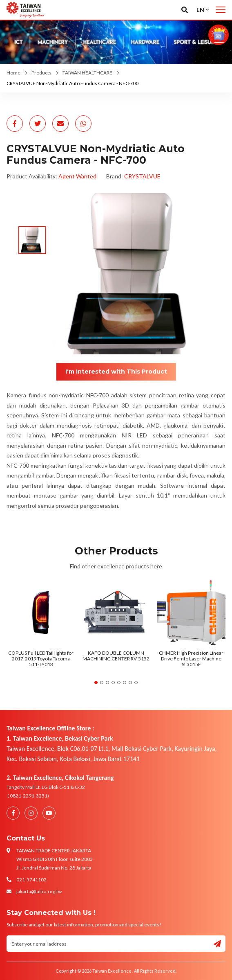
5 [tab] (119, 683)
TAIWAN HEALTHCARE (87, 73)
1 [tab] (96, 683)
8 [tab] (136, 683)
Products (41, 73)
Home (13, 73)
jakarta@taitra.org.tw (39, 891)
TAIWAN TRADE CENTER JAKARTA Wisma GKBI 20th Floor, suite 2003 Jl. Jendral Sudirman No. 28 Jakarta (55, 859)
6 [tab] (125, 683)
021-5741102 (31, 880)
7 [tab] (130, 683)
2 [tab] (102, 683)
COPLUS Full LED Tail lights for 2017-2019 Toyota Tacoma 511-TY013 (41, 659)
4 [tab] (113, 683)
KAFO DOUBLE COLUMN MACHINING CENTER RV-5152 (116, 656)
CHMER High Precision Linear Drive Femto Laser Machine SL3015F (191, 659)
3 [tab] (107, 683)
